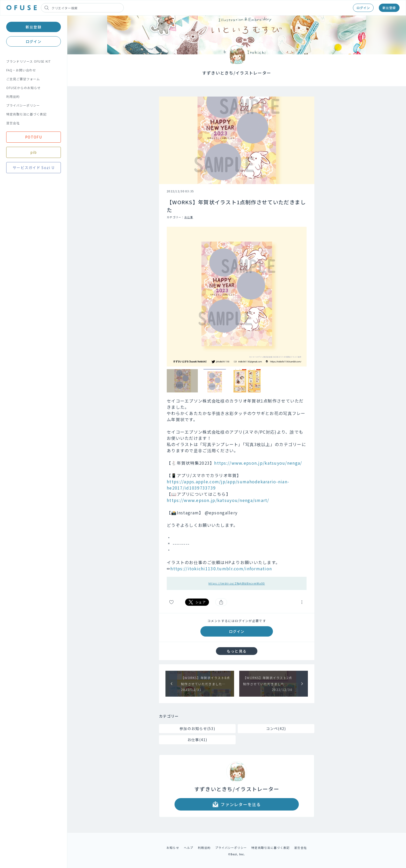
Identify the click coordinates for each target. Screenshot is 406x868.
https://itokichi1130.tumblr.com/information (221, 568)
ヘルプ (189, 848)
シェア (197, 602)
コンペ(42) (276, 728)
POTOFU (34, 137)
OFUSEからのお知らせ (23, 88)
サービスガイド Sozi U (34, 167)
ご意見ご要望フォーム (23, 79)
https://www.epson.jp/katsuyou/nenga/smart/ (218, 500)
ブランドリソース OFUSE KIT (28, 61)
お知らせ (173, 848)
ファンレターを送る (237, 804)
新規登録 (389, 8)
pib (34, 152)
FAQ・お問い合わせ (21, 70)
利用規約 (13, 96)
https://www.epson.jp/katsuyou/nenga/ (258, 463)
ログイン (363, 8)
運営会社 (13, 123)
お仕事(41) (197, 740)
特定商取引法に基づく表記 (26, 114)
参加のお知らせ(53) (197, 728)
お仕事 (189, 217)
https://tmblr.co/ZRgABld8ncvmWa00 (237, 583)
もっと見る (237, 651)
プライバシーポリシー (23, 105)
